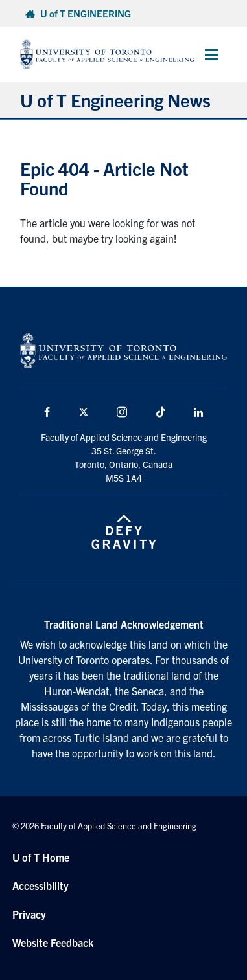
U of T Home (41, 857)
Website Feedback (53, 942)
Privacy (29, 914)
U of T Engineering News (115, 100)
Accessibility (41, 885)
